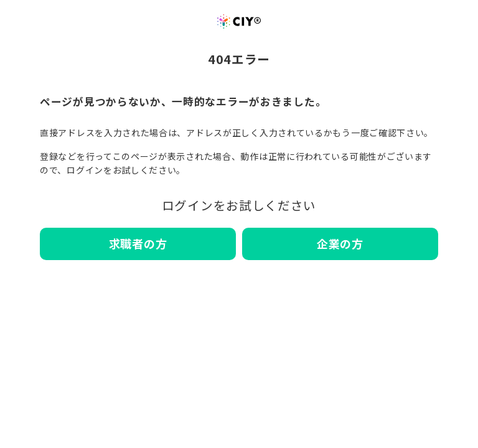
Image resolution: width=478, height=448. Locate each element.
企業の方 (340, 243)
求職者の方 (138, 243)
